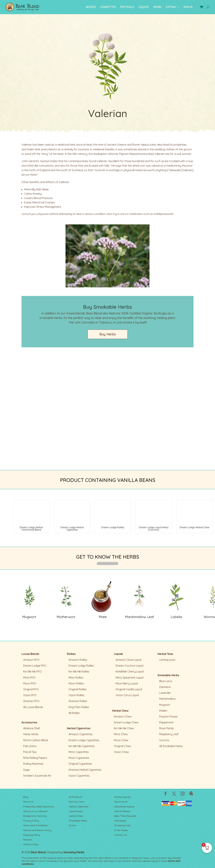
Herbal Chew (120, 711)
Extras (72, 825)
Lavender (165, 693)
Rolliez (71, 654)
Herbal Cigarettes (79, 728)
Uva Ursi (164, 740)
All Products (76, 797)
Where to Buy (31, 844)
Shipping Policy (32, 835)
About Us (28, 802)
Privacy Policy (31, 821)
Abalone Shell (31, 728)
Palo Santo (30, 746)
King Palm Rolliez (79, 707)
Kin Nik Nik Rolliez (79, 671)
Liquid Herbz (76, 811)
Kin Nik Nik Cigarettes (82, 746)
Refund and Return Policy (37, 830)
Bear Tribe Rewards (125, 816)
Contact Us (121, 835)
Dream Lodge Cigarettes (84, 740)
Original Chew (122, 746)
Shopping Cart (122, 825)
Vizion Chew (121, 752)
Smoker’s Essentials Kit (37, 776)
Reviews (28, 840)
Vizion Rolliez (76, 695)
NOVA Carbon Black (36, 740)
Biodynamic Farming (35, 816)
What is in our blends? (35, 811)
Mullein (163, 711)
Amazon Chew (123, 717)
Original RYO (31, 689)
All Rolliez (74, 713)
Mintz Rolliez (76, 678)
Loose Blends (30, 654)
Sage (26, 770)
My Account (121, 802)
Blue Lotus (166, 681)
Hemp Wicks (31, 734)
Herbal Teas (165, 654)
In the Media (121, 830)
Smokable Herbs (168, 675)
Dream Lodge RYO (35, 666)
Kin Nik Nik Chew (124, 728)
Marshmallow (167, 699)
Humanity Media (74, 852)
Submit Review (122, 811)
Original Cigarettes (80, 764)
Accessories (29, 722)
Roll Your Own (77, 802)
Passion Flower (168, 717)
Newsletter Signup (124, 807)
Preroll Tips (30, 752)
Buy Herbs (108, 334)
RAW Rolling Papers (35, 758)
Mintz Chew (121, 734)
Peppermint (166, 722)
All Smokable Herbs (171, 746)
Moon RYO (30, 683)
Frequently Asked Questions (39, 807)
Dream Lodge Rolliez (81, 666)
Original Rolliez (78, 689)
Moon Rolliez (76, 683)
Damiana (165, 687)
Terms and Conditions (35, 825)
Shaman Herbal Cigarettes (85, 770)
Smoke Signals (122, 797)
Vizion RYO (30, 695)
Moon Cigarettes (79, 758)
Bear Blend (38, 852)
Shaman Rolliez (78, 701)
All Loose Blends (33, 707)
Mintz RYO (29, 678)
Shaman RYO (31, 701)
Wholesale (120, 821)
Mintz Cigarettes (79, 752)
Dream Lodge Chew (126, 722)
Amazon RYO (31, 660)
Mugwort (165, 705)
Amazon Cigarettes (81, 734)
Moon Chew (121, 740)
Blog (26, 797)
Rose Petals (166, 728)
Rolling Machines (33, 764)
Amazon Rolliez (78, 660)
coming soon (167, 660)
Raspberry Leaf (169, 734)
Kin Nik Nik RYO (32, 671)
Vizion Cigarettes (79, 776)
